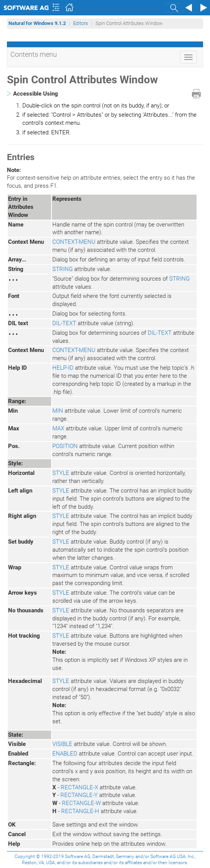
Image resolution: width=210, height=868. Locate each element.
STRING (62, 269)
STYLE (61, 473)
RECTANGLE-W (81, 803)
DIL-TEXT (64, 323)
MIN (58, 411)
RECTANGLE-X (79, 787)
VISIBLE (62, 744)
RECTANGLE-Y (79, 795)
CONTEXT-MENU (74, 242)
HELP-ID (63, 368)
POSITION (65, 446)
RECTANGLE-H (80, 811)
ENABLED (65, 754)
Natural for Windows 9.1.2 (37, 23)
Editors (81, 23)
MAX (58, 428)
